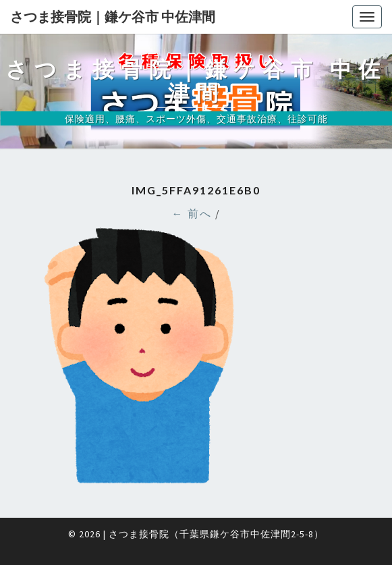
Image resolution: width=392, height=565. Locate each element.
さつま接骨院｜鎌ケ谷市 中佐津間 (113, 17)
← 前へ (192, 213)
